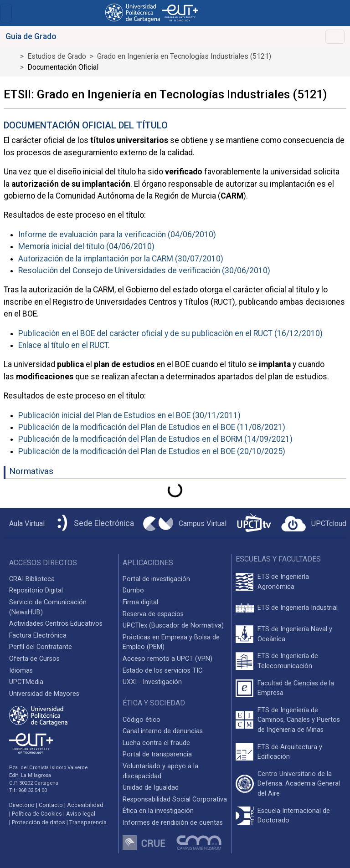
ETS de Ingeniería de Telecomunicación (288, 661)
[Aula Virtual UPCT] (24, 524)
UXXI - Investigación (152, 682)
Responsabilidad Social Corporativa (175, 799)
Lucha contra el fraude (156, 743)
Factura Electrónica (38, 636)
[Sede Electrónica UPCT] (94, 523)
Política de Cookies (37, 814)
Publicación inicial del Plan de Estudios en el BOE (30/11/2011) (129, 415)
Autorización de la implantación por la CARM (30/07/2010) (121, 259)
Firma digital (140, 602)
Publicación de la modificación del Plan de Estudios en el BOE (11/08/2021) (152, 427)
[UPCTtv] (254, 523)
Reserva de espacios (153, 614)
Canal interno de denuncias (163, 731)
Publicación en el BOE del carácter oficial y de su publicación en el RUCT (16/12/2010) (170, 333)
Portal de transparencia (157, 754)
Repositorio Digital (36, 590)
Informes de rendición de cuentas (173, 823)
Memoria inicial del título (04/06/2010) (86, 246)
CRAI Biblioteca (32, 579)
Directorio (22, 805)
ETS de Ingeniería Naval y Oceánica (295, 634)
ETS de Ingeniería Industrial (298, 608)
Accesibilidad (85, 805)
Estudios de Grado (57, 56)
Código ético (142, 720)
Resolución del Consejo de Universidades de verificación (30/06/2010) (144, 271)
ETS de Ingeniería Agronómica (283, 582)
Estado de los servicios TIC (162, 671)
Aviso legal (81, 814)
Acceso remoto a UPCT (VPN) (167, 659)
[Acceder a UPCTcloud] (314, 524)
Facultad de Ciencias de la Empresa (296, 688)
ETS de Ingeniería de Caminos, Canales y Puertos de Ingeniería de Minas (299, 720)
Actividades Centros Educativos (56, 624)
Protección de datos (39, 822)
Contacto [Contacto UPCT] (51, 805)
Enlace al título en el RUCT (63, 345)
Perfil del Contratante (41, 647)
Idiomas (21, 671)
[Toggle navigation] (6, 13)
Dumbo (133, 590)
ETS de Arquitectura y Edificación (290, 752)
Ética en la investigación (158, 811)
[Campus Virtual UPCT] (185, 524)
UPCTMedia (26, 682)
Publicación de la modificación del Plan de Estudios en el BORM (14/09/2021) (155, 439)
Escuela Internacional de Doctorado (294, 816)
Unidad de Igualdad (151, 788)
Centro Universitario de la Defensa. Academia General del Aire (299, 784)
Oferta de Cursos (34, 659)
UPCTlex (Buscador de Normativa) (173, 625)
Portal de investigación (156, 579)
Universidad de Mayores (44, 694)
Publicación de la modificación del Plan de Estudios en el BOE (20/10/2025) (152, 451)
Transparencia (88, 822)
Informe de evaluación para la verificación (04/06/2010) (117, 235)
